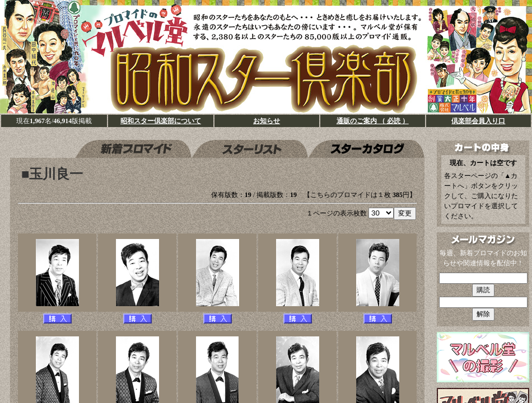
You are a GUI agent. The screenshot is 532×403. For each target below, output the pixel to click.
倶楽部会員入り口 (478, 121)
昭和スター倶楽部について (161, 121)
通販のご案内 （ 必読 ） (373, 121)
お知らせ (267, 121)
